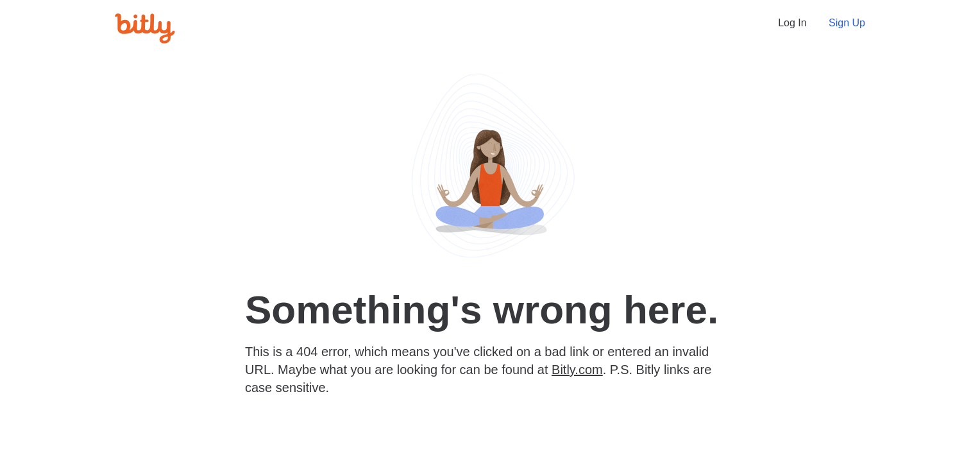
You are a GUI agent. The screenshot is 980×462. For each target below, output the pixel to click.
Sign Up (847, 23)
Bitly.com (577, 370)
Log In (792, 23)
